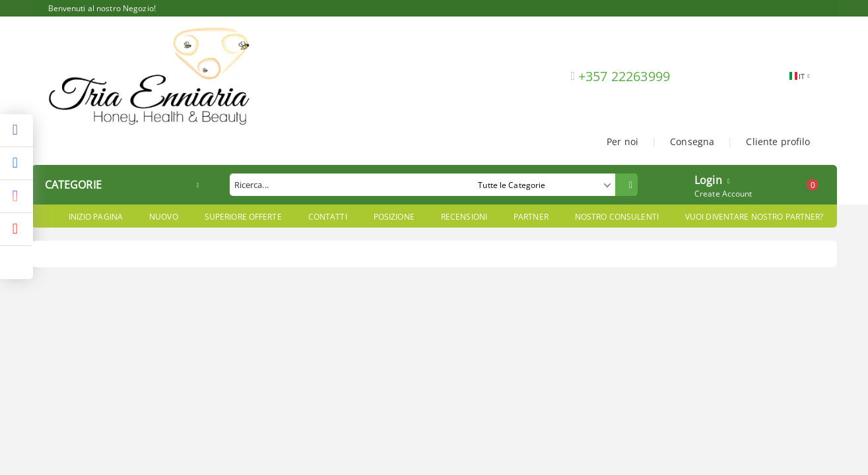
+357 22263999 (624, 76)
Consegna (692, 142)
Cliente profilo (778, 142)
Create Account (723, 194)
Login (708, 179)
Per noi (622, 142)
